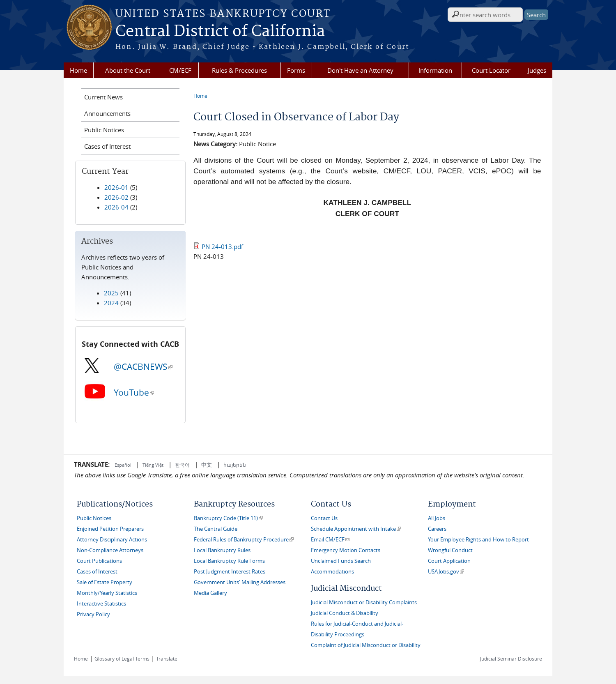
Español (124, 465)
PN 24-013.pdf (222, 246)
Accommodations (332, 572)
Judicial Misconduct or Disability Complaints (364, 602)
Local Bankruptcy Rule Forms (229, 561)
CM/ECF (180, 70)
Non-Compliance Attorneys (110, 550)
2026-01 (116, 187)
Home (78, 70)
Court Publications (99, 561)
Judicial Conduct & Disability (345, 613)
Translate (167, 659)
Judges (537, 70)
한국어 (182, 465)
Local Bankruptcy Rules (222, 550)
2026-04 (116, 207)
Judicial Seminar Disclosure (511, 659)
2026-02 (116, 197)
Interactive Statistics (101, 604)
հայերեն (235, 465)
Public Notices (104, 130)
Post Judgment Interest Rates (230, 572)
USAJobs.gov (446, 572)
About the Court (128, 70)
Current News (103, 97)
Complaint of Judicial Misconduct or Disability (366, 645)
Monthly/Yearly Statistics (107, 593)
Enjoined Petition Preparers (110, 529)
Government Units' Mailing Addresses (240, 582)
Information (435, 70)
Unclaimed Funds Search (341, 561)
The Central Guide (216, 529)
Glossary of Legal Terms (122, 659)
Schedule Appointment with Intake (356, 529)
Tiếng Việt (153, 465)
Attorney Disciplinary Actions (112, 540)
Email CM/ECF (330, 540)
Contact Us (324, 518)
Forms (296, 70)
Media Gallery (210, 593)
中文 (207, 465)
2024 (111, 303)
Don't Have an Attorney (360, 70)
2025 (111, 293)
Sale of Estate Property (105, 582)
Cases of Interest (107, 146)
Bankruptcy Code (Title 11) (228, 518)
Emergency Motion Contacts (346, 550)
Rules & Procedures (239, 70)
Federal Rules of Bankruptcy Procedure (244, 540)
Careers (437, 529)
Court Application (449, 561)
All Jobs (437, 518)
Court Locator (491, 70)
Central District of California (220, 32)
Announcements (107, 113)
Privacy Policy (93, 614)
